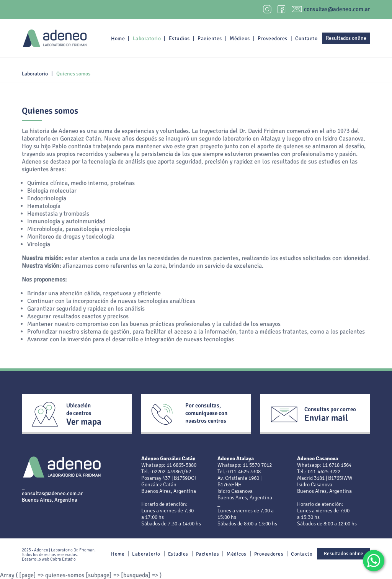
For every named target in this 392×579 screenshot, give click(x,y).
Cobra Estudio (63, 559)
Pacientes (210, 38)
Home (118, 38)
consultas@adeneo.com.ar (337, 9)
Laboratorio (147, 38)
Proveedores (273, 38)
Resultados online (346, 38)
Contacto (306, 38)
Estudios (179, 38)
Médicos (240, 38)
